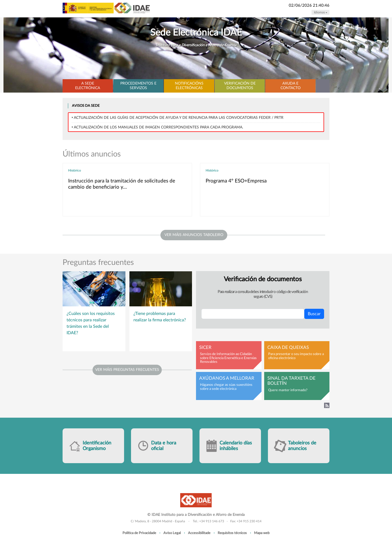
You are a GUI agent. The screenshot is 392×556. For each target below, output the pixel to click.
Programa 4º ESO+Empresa (236, 181)
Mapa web (262, 533)
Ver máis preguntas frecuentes (127, 370)
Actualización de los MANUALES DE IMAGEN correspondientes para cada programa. (158, 127)
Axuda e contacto (291, 86)
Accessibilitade (199, 533)
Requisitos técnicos (232, 533)
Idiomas (320, 12)
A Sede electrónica (88, 86)
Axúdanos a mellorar (227, 378)
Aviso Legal (172, 533)
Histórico (75, 170)
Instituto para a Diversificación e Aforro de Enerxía (196, 45)
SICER (205, 348)
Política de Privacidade (139, 533)
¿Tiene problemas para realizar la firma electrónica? (160, 317)
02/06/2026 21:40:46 (309, 5)
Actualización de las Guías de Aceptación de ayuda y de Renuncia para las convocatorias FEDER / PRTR (179, 118)
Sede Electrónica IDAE (196, 33)
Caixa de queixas (288, 348)
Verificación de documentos (240, 86)
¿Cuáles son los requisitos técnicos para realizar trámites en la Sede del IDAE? (91, 323)
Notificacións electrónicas (189, 86)
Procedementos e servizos (138, 86)
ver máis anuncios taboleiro (194, 235)
